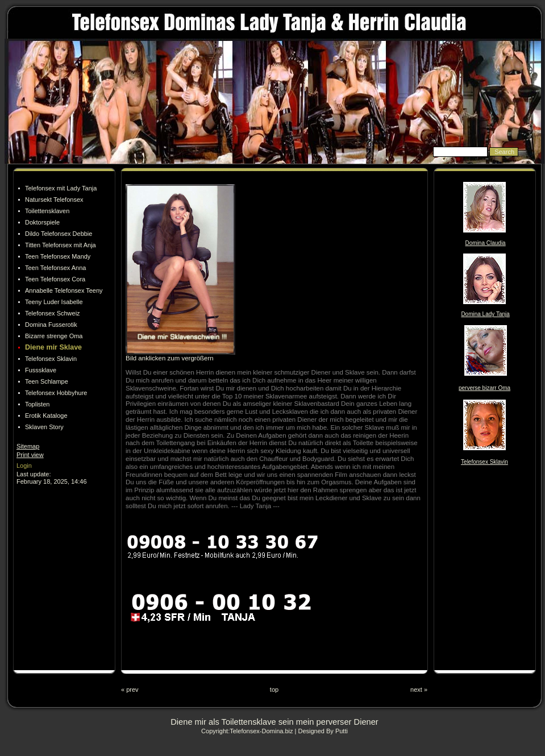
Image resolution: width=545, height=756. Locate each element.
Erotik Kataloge (46, 416)
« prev (130, 689)
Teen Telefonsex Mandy (58, 256)
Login (24, 466)
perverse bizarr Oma (484, 388)
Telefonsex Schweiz (53, 313)
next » (419, 689)
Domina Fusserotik (51, 325)
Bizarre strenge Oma (54, 336)
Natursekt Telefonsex (54, 200)
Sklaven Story (44, 427)
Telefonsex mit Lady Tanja (61, 188)
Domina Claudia (486, 243)
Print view (30, 455)
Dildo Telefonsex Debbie (59, 234)
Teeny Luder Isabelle (54, 302)
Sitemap (28, 446)
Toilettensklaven (47, 211)
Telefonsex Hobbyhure (56, 393)
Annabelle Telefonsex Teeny (64, 290)
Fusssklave (41, 370)
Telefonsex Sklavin (51, 359)
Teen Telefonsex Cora (55, 279)
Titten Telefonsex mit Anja (61, 245)
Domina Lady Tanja (485, 314)
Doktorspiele (42, 222)
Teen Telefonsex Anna (55, 268)
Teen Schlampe (47, 381)
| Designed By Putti (321, 731)
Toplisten (37, 404)
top (274, 689)
